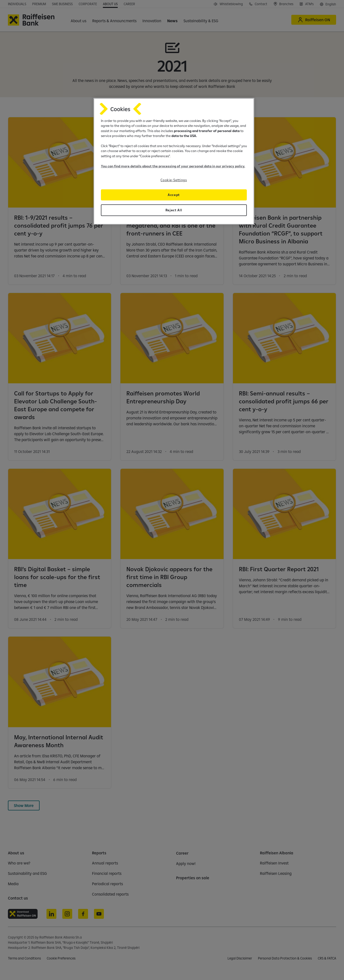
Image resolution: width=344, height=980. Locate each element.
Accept (174, 195)
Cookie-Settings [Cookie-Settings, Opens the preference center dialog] (174, 180)
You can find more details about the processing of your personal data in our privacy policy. (173, 166)
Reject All (174, 210)
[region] (174, 161)
